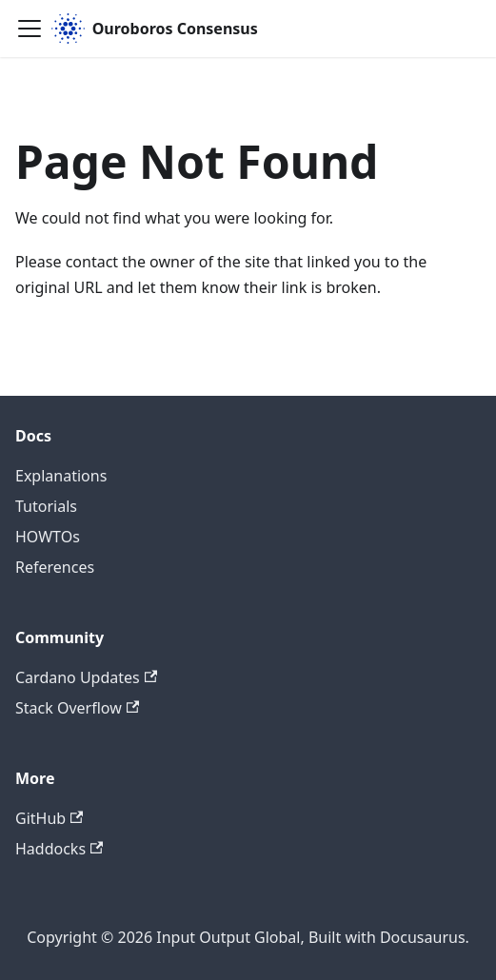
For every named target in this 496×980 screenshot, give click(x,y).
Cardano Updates (86, 677)
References (55, 567)
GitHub (49, 818)
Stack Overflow (77, 708)
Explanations (61, 476)
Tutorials (46, 506)
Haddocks (59, 849)
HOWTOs (48, 537)
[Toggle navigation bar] (30, 29)
